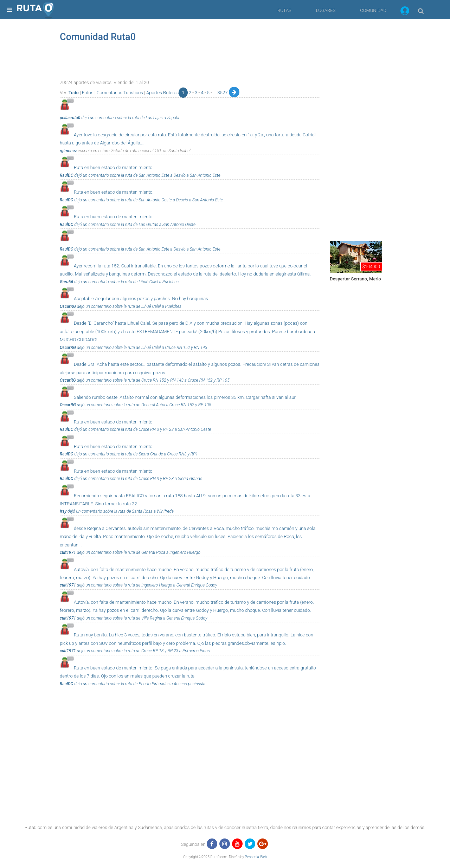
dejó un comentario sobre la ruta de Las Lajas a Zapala (130, 118)
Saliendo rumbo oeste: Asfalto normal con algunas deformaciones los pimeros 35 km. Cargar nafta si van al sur (185, 397)
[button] (405, 12)
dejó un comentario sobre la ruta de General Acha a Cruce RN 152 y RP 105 (144, 405)
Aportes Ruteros (162, 93)
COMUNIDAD (373, 10)
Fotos (88, 93)
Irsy (63, 511)
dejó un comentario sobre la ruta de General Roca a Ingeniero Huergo (138, 552)
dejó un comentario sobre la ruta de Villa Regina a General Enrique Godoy (142, 618)
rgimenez (68, 151)
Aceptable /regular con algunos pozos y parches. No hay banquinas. (142, 299)
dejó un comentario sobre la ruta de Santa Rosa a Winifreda (120, 511)
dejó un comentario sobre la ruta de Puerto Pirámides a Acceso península (139, 684)
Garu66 (66, 282)
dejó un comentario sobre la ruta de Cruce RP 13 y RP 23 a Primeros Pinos (143, 651)
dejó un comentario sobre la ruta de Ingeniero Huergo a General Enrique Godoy (147, 585)
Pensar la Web (256, 857)
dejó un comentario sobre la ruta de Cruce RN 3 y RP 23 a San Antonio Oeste (142, 429)
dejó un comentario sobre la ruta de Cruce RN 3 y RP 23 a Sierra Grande (138, 479)
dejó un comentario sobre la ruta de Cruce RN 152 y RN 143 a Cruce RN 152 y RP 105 (153, 380)
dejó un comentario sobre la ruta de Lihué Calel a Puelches (126, 282)
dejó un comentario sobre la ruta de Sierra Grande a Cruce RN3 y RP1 (136, 454)
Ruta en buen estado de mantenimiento (113, 422)
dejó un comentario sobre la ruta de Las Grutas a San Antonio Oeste (134, 225)
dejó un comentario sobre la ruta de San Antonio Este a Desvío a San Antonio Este (147, 175)
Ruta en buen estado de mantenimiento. (114, 167)
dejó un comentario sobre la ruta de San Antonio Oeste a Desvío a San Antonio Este (148, 200)
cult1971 (68, 552)
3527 (223, 93)
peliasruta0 (70, 118)
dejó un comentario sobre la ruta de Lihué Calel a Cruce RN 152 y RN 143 (142, 348)
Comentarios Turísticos (120, 93)
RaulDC (66, 175)
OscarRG (68, 306)
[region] (380, 125)
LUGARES (326, 10)
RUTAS (284, 10)
